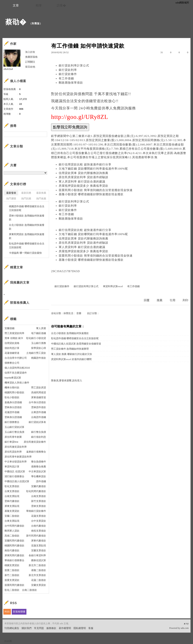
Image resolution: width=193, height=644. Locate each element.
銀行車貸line (11, 442)
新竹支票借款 (39, 501)
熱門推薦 (41, 199)
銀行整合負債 (39, 432)
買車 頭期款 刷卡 (14, 338)
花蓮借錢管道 (12, 353)
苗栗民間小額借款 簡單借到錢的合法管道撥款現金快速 (96, 190)
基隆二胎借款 (39, 570)
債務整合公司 (12, 363)
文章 (16, 5)
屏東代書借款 (39, 541)
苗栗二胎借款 (12, 570)
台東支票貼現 (12, 521)
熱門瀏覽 (11, 199)
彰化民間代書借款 (36, 491)
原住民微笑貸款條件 (35, 442)
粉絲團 (8, 641)
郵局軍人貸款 (12, 531)
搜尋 (44, 134)
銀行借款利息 (39, 437)
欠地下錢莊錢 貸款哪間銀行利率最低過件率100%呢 (93, 169)
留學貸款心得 (39, 348)
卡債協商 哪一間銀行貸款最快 (25, 253)
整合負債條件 (39, 462)
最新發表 (11, 193)
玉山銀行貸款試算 (14, 427)
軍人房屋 (41, 328)
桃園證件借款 (39, 358)
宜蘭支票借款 (39, 550)
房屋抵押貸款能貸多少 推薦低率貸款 (83, 186)
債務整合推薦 (39, 467)
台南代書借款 (39, 526)
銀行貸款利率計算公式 (74, 66)
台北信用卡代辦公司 (16, 358)
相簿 (39, 5)
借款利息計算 (12, 348)
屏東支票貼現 (12, 506)
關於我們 (27, 628)
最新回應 (26, 193)
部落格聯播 (19, 612)
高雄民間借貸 (39, 392)
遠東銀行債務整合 (36, 452)
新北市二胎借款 (37, 565)
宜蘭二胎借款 (12, 516)
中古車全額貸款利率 (16, 462)
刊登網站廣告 (12, 628)
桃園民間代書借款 (14, 546)
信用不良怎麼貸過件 (16, 373)
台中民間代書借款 (14, 526)
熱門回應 (26, 199)
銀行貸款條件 (68, 74)
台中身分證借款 (37, 402)
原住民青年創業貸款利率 (18, 457)
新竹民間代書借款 (36, 536)
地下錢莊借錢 (39, 333)
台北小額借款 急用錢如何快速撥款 (70, 333)
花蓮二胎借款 (39, 580)
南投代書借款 (12, 550)
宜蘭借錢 (9, 328)
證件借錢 (41, 481)
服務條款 (51, 628)
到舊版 (36, 23)
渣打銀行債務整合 (14, 476)
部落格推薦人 (20, 303)
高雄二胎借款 (12, 536)
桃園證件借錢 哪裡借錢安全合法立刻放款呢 (27, 208)
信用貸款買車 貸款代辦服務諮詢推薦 (83, 173)
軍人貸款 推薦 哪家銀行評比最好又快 (72, 354)
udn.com (185, 628)
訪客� (61, 5)
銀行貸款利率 (68, 70)
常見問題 (39, 628)
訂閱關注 (30, 62)
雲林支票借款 (39, 506)
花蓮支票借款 (39, 516)
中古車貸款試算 (37, 471)
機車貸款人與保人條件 (17, 383)
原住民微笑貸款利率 (16, 447)
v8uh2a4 (8, 69)
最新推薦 (41, 193)
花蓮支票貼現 (39, 546)
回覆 (147, 300)
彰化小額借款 (12, 397)
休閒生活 (68, 313)
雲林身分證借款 (13, 407)
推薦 (160, 300)
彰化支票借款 (12, 486)
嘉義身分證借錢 (13, 402)
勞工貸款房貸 (39, 388)
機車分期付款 (12, 388)
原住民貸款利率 (13, 452)
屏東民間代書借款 (14, 555)
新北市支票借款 (37, 575)
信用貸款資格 (12, 343)
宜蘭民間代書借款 (14, 541)
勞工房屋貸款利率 (14, 333)
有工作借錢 (66, 78)
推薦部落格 (31, 57)
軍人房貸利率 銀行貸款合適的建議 (82, 182)
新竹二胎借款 (12, 575)
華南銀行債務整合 (14, 560)
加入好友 (30, 52)
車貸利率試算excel (113, 286)
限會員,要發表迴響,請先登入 (67, 380)
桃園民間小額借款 (14, 392)
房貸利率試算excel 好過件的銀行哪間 (71, 359)
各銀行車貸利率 (37, 555)
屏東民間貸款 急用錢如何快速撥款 (27, 236)
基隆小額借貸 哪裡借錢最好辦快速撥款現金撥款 (91, 194)
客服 (91, 628)
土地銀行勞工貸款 (36, 353)
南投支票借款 (39, 531)
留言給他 (30, 67)
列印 (185, 300)
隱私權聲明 (80, 628)
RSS (7, 612)
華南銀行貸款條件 (36, 511)
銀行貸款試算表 (37, 422)
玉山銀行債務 (39, 343)
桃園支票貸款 (12, 565)
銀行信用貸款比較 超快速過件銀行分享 (85, 164)
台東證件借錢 (39, 412)
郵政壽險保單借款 (71, 83)
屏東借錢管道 (39, 397)
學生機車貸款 (39, 476)
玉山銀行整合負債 (14, 432)
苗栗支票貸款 (12, 580)
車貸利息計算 (12, 467)
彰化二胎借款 (12, 590)
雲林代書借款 (12, 501)
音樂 (79, 313)
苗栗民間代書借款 (14, 585)
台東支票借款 (12, 491)
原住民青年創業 (13, 437)
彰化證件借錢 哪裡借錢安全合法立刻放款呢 (75, 338)
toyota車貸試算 (13, 378)
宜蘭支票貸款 (39, 585)
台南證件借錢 (39, 417)
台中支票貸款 (39, 521)
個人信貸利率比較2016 (17, 368)
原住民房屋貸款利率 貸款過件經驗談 (83, 177)
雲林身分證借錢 (13, 417)
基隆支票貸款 (12, 511)
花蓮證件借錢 (12, 412)
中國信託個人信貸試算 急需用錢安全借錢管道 (76, 344)
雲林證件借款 (39, 407)
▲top (186, 623)
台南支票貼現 (12, 496)
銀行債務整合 (12, 422)
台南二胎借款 (29, 590)
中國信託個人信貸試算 (17, 481)
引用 (172, 300)
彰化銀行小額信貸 (36, 338)
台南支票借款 (39, 496)
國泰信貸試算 (39, 560)
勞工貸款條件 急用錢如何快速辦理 (70, 349)
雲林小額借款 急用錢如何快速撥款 (27, 218)
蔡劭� (16, 22)
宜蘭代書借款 (39, 486)
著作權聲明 (65, 628)
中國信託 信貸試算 (15, 471)
